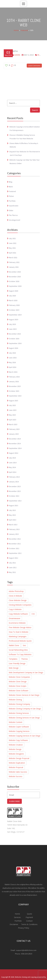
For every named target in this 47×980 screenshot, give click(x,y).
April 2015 (13, 420)
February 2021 (14, 262)
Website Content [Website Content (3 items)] (16, 722)
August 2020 (13, 291)
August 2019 (13, 320)
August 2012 (13, 558)
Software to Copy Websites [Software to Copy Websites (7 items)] (20, 654)
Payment (29, 917)
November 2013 (15, 491)
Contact (29, 921)
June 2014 (13, 463)
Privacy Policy (24, 928)
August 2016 (13, 348)
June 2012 (13, 567)
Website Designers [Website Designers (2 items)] (16, 754)
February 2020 (14, 305)
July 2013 (12, 510)
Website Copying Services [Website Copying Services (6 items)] (19, 731)
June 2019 (13, 329)
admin (17, 55)
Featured (24, 30)
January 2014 (14, 482)
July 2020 (12, 296)
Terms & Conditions (29, 924)
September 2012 (15, 553)
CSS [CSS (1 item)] (33, 614)
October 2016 (14, 339)
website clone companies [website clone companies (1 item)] (19, 677)
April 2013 (13, 520)
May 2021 (12, 248)
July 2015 (12, 405)
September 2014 (15, 448)
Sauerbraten (14, 206)
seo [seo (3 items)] (24, 645)
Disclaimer (14, 924)
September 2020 (15, 286)
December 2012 (15, 539)
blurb (11, 187)
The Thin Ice (13, 215)
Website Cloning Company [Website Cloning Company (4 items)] (19, 704)
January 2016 (14, 382)
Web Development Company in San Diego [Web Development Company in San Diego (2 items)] (26, 672)
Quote (30, 914)
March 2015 (13, 424)
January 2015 (14, 434)
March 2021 (13, 258)
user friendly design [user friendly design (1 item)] (17, 663)
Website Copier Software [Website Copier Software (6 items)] (19, 727)
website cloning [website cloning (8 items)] (15, 700)
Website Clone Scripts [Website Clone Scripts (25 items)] (18, 686)
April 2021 (13, 253)
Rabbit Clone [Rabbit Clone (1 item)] (14, 645)
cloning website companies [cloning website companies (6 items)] (20, 605)
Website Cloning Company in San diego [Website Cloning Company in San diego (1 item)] (25, 709)
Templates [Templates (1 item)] (13, 659)
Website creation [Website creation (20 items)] (16, 745)
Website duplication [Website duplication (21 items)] (17, 763)
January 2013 (14, 534)
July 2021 (12, 238)
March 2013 (13, 525)
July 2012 (12, 563)
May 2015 (12, 415)
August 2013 (13, 505)
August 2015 (13, 401)
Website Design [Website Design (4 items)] (15, 749)
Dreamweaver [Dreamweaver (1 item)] (15, 618)
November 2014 (15, 444)
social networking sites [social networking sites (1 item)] (18, 650)
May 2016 (12, 362)
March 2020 (13, 300)
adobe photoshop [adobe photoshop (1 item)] (16, 591)
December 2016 (15, 334)
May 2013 (12, 515)
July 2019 (12, 324)
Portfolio (12, 201)
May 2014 (12, 467)
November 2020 (15, 277)
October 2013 (14, 496)
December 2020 (15, 272)
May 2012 (12, 572)
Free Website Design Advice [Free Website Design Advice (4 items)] (20, 627)
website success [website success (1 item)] (16, 776)
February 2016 (14, 377)
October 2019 (14, 310)
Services (18, 917)
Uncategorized (14, 220)
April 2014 (13, 472)
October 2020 (14, 281)
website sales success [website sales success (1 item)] (18, 772)
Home (16, 30)
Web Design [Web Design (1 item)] (14, 668)
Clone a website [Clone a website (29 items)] (15, 596)
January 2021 (14, 267)
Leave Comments (34, 66)
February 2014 (14, 477)
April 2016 (13, 367)
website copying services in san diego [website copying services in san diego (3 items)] (25, 736)
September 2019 (15, 315)
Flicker (11, 196)
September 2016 (15, 343)
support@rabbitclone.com (26, 950)
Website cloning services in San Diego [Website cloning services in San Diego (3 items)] (24, 718)
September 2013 (15, 501)
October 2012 (14, 548)
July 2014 (12, 458)
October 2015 (14, 391)
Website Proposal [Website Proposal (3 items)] (16, 767)
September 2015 (15, 396)
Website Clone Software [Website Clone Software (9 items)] (19, 691)
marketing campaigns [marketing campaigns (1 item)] (18, 636)
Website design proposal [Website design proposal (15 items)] (19, 758)
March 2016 (13, 372)
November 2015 (15, 386)
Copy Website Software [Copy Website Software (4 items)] (18, 614)
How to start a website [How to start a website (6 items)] (19, 632)
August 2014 (13, 453)
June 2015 (13, 410)
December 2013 (15, 486)
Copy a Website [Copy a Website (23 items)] (15, 609)
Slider (11, 210)
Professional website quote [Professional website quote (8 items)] (20, 641)
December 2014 (15, 439)
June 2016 (13, 358)
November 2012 (15, 544)
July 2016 (12, 353)
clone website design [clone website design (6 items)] (18, 600)
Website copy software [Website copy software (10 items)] (18, 740)
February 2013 (14, 529)
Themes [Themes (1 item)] (25, 659)
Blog (11, 182)
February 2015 (14, 429)
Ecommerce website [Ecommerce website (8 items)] (17, 623)
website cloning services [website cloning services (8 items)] (19, 713)
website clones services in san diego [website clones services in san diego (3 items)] (24, 695)
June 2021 (13, 243)
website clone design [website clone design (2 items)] (18, 682)
